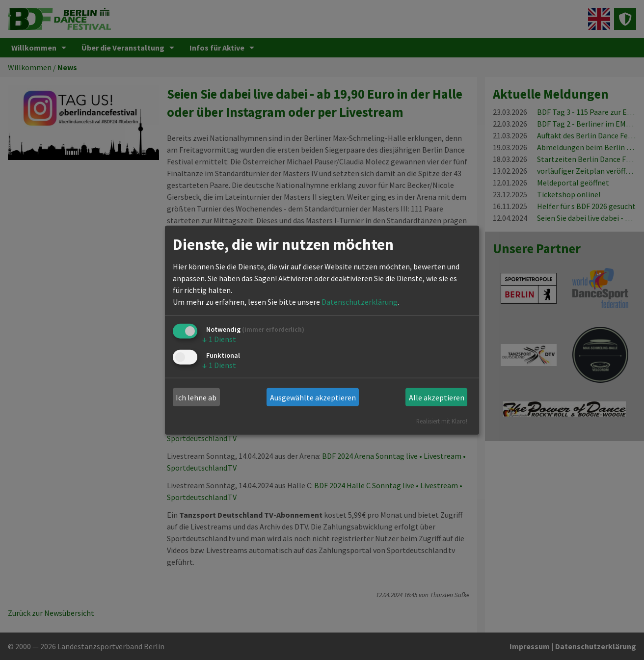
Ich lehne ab (196, 397)
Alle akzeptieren (437, 397)
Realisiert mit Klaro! (442, 421)
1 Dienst (219, 339)
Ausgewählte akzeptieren (313, 397)
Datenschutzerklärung (360, 302)
